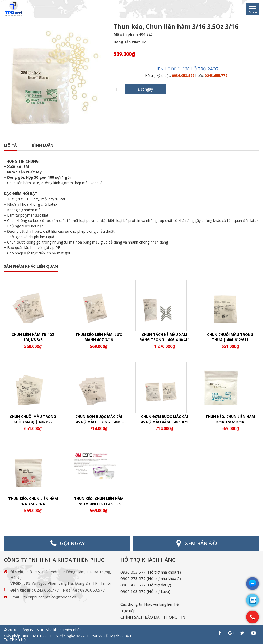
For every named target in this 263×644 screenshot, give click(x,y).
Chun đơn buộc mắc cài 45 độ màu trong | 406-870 (99, 419)
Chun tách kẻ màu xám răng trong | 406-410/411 (165, 337)
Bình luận (43, 145)
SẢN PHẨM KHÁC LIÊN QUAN (31, 266)
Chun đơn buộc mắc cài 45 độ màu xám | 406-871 (164, 419)
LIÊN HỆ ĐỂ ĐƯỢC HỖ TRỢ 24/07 (186, 72)
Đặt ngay (145, 89)
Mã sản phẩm (126, 34)
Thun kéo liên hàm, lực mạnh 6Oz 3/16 (99, 337)
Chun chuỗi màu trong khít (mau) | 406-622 (33, 419)
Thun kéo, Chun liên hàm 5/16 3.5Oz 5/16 (230, 419)
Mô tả (10, 145)
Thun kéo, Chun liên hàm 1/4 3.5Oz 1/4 (33, 501)
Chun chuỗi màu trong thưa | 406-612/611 (230, 337)
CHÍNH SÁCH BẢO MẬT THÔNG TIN (153, 617)
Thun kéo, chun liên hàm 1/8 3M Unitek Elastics (99, 501)
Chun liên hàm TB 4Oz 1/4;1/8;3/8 (33, 337)
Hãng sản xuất (127, 42)
